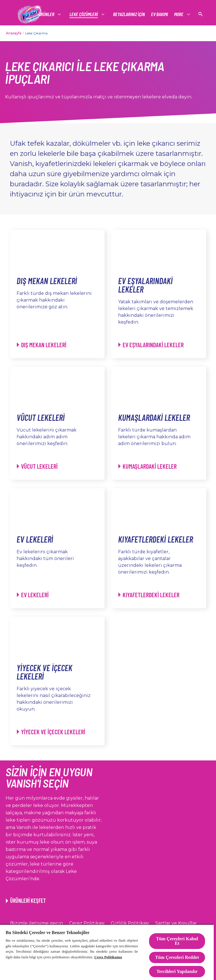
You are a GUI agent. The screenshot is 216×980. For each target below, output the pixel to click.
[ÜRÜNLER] (47, 14)
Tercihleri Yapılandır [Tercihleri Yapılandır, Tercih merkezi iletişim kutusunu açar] (177, 971)
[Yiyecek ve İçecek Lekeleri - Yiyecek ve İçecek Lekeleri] (51, 732)
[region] (107, 952)
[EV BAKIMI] (159, 14)
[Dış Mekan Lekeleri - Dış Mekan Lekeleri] (42, 345)
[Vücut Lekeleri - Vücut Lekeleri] (37, 466)
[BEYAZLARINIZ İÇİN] (129, 14)
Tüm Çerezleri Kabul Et (177, 941)
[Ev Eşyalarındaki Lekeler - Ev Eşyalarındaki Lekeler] (151, 345)
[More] (179, 14)
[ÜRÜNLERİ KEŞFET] (26, 901)
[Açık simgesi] (201, 14)
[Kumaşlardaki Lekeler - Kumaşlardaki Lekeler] (148, 466)
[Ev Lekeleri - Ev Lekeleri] (33, 595)
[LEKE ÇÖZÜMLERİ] (84, 14)
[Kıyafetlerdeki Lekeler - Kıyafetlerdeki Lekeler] (149, 595)
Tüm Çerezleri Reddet (177, 957)
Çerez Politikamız (108, 957)
